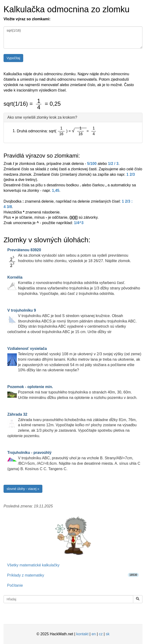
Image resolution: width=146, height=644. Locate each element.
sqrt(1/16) (73, 38)
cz (101, 634)
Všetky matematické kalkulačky (33, 565)
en (94, 634)
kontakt (82, 634)
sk (108, 634)
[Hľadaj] (138, 599)
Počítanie (15, 585)
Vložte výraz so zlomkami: (27, 19)
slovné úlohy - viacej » (23, 489)
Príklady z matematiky (73, 575)
